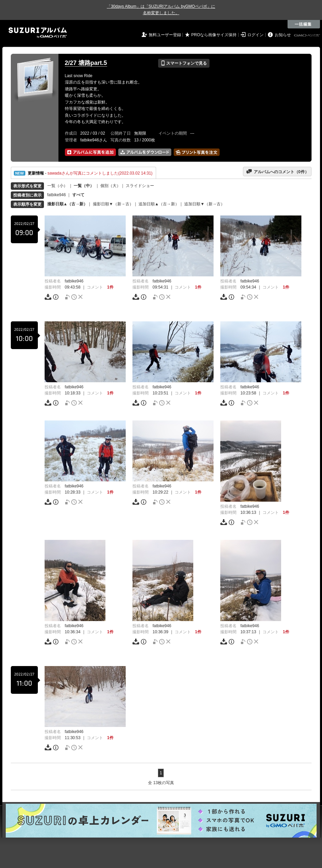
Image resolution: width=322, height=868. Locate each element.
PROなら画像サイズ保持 (214, 35)
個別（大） (110, 186)
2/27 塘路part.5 (86, 63)
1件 (110, 287)
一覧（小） (57, 186)
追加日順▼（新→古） (204, 204)
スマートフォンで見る (184, 63)
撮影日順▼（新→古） (113, 204)
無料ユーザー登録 (165, 35)
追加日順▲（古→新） (159, 204)
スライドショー (140, 186)
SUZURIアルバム (38, 33)
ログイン (255, 35)
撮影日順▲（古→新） (68, 204)
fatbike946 (57, 195)
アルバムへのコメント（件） (277, 172)
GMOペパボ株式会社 (307, 36)
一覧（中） (84, 186)
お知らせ (283, 35)
